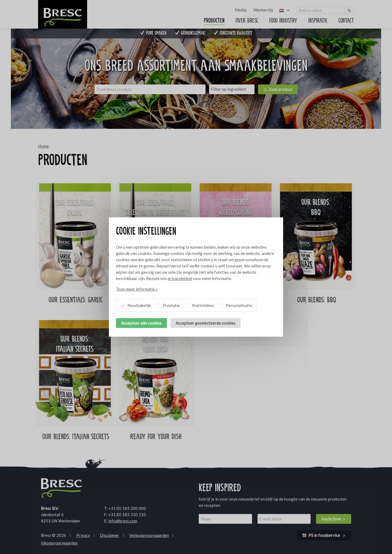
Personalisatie (235, 305)
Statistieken (199, 305)
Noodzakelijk (136, 305)
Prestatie (168, 305)
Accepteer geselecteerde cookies (206, 323)
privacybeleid (180, 278)
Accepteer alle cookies (141, 323)
